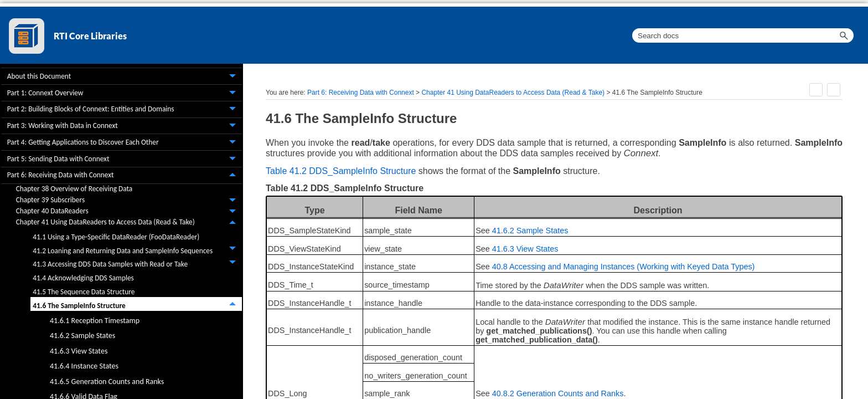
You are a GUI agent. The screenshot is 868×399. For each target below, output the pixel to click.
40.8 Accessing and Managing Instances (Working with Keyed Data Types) (624, 267)
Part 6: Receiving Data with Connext (125, 175)
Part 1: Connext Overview (125, 93)
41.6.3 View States (79, 351)
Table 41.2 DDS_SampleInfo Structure (341, 171)
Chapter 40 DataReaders (129, 212)
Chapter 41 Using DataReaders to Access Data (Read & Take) (129, 223)
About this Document (125, 76)
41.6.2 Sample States (82, 336)
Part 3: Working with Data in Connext (125, 126)
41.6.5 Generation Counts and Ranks (107, 382)
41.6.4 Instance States (84, 366)
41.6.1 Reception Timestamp (95, 321)
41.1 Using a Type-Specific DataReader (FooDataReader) (116, 237)
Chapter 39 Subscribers (129, 201)
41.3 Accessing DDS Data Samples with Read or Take (137, 263)
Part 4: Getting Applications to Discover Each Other (125, 142)
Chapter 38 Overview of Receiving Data (74, 189)
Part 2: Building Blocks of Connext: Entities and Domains (125, 110)
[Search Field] (743, 36)
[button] (844, 36)
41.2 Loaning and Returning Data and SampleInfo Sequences (137, 249)
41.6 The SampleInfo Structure (137, 304)
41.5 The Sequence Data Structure (84, 292)
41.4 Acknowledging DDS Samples (83, 278)
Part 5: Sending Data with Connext (125, 159)
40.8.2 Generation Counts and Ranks (558, 393)
